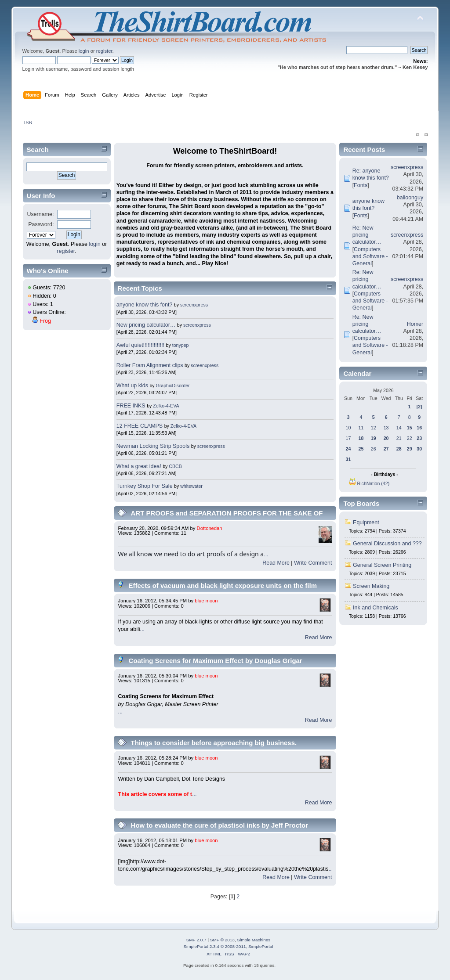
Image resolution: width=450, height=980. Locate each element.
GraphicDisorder (173, 386)
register (104, 51)
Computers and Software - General (370, 256)
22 (410, 438)
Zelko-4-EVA (166, 406)
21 (399, 438)
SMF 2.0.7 (196, 940)
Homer (415, 324)
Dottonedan (210, 528)
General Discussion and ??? (387, 544)
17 (348, 438)
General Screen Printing (382, 565)
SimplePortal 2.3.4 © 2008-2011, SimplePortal (228, 946)
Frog (45, 321)
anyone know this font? (145, 305)
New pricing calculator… (146, 325)
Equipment (366, 522)
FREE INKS (131, 406)
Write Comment (313, 563)
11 (361, 428)
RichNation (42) (374, 483)
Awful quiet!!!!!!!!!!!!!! (140, 345)
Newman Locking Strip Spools (153, 446)
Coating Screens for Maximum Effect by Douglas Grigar (216, 661)
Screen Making (371, 586)
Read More (276, 563)
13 (386, 428)
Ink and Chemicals (376, 608)
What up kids (132, 386)
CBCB (175, 466)
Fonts (361, 185)
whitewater (191, 486)
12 (374, 428)
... (266, 555)
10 (348, 428)
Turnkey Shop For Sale (145, 486)
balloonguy (410, 198)
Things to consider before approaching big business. (214, 743)
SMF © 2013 (222, 940)
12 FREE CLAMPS (140, 426)
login (84, 51)
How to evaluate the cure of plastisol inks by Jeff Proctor (220, 825)
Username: (40, 214)
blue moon (206, 601)
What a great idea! (139, 466)
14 (399, 428)
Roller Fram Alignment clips (150, 365)
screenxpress (194, 305)
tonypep (181, 345)
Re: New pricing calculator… (367, 235)
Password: (41, 224)
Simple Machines (254, 940)
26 (374, 449)
